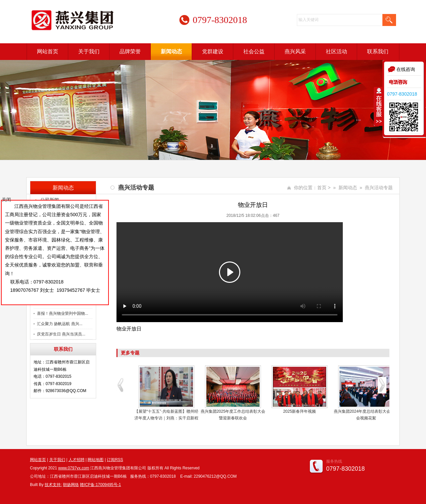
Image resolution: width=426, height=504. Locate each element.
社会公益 (254, 51)
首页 (322, 188)
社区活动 (336, 51)
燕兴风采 (295, 51)
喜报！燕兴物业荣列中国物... (63, 313)
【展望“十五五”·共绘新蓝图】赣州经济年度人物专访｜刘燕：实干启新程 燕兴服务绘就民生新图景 (166, 418)
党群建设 (213, 51)
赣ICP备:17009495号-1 (100, 485)
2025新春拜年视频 (300, 411)
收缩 (378, 106)
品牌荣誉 (130, 51)
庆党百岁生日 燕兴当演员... (61, 334)
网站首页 (48, 51)
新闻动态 (171, 51)
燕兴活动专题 (379, 188)
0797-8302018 (402, 94)
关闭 (6, 200)
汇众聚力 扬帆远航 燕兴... (60, 324)
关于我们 (89, 51)
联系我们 (378, 51)
